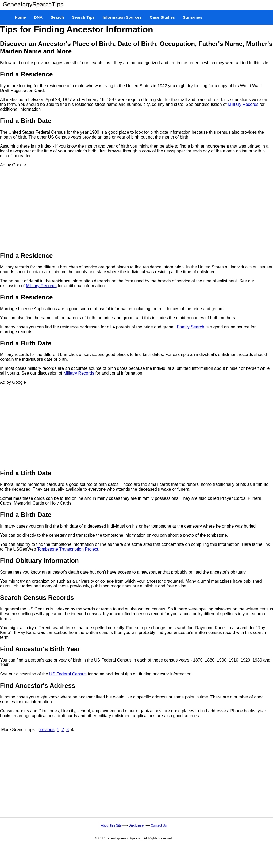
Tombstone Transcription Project (68, 549)
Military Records (243, 104)
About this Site (111, 825)
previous (46, 730)
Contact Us (159, 825)
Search (57, 17)
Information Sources (122, 17)
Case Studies (162, 17)
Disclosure (136, 825)
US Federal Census (68, 674)
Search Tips (83, 17)
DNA (38, 17)
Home (20, 17)
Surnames (193, 17)
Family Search (191, 327)
